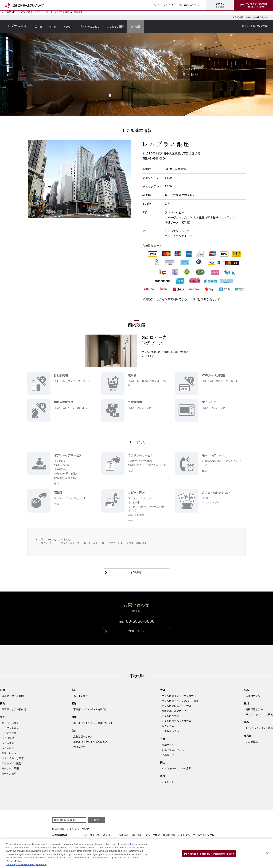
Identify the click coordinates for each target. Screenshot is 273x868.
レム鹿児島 (252, 742)
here (133, 844)
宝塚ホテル (168, 745)
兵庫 (163, 739)
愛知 (74, 703)
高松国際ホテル (254, 709)
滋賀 (74, 717)
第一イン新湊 (81, 696)
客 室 (38, 26)
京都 (74, 731)
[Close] (267, 853)
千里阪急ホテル (170, 731)
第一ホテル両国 (10, 768)
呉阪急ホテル (253, 696)
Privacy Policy (14, 861)
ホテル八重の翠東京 (13, 758)
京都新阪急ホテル (83, 737)
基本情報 (135, 26)
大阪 (163, 690)
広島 (246, 690)
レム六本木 (8, 748)
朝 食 (53, 26)
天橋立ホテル (81, 747)
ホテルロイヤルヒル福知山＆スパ (92, 742)
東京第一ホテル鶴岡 (13, 696)
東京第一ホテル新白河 (14, 709)
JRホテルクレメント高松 (259, 714)
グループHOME (7, 12)
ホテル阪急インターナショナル (179, 696)
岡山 (163, 763)
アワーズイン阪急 (11, 763)
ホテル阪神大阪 (170, 716)
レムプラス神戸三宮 (173, 750)
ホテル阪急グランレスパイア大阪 (180, 701)
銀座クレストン (10, 753)
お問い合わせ (235, 26)
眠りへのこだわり (90, 26)
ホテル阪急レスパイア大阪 (177, 706)
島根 (163, 776)
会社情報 (137, 835)
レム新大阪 (168, 726)
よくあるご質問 (115, 26)
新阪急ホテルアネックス (175, 711)
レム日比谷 (8, 738)
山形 (2, 690)
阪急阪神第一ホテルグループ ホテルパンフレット (191, 835)
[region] (136, 853)
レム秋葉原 (8, 743)
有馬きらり (168, 755)
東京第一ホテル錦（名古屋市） (90, 709)
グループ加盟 (153, 835)
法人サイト (109, 835)
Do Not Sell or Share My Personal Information (209, 854)
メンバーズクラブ (161, 5)
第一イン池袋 (9, 774)
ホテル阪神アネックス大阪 (177, 721)
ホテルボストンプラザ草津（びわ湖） (94, 723)
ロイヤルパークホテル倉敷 (177, 768)
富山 (74, 690)
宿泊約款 (136, 572)
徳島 (246, 722)
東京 (2, 717)
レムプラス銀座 (62, 12)
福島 (2, 703)
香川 (246, 703)
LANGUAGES (188, 5)
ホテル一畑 (168, 782)
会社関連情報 (60, 835)
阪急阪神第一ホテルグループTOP (71, 829)
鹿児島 (248, 736)
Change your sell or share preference (26, 864)
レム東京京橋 (9, 733)
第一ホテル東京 (10, 723)
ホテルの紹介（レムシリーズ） (34, 12)
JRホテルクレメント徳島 (259, 728)
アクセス (68, 26)
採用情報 (124, 835)
